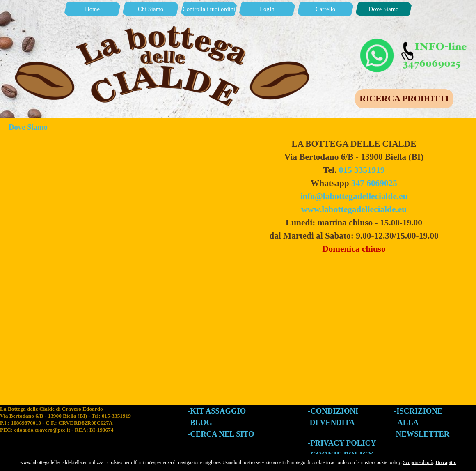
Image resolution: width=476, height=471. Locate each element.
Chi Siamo (151, 9)
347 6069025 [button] (374, 183)
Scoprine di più (418, 462)
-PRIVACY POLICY (342, 443)
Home (92, 9)
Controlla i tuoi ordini (209, 9)
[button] (414, 40)
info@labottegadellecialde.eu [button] (354, 196)
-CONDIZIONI (333, 411)
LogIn (267, 9)
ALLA (408, 422)
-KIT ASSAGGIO (217, 411)
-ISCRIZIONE (418, 411)
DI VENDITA (332, 422)
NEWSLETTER (423, 434)
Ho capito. (446, 462)
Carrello (325, 9)
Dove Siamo (384, 9)
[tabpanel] (354, 196)
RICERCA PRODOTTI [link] (404, 99)
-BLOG (200, 422)
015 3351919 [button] (362, 170)
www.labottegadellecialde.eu (354, 209)
